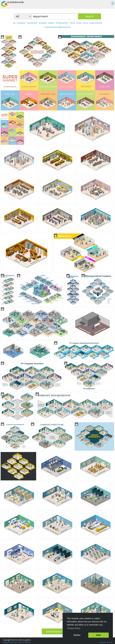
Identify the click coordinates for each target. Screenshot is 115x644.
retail (79, 23)
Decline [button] (77, 635)
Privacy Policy (8, 642)
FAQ (111, 642)
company (21, 23)
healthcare (32, 23)
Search (90, 16)
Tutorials (103, 642)
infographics (62, 23)
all (14, 23)
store (85, 23)
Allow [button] (98, 635)
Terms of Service (23, 642)
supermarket (96, 23)
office (72, 23)
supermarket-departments (58, 27)
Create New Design (58, 631)
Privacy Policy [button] (74, 628)
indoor (51, 23)
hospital (43, 23)
